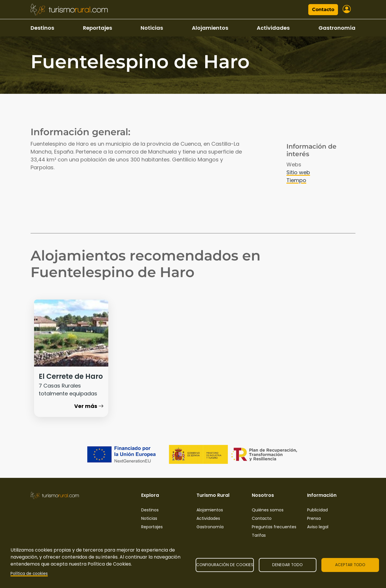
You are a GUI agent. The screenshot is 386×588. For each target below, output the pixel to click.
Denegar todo (287, 565)
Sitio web (298, 172)
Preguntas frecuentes (274, 527)
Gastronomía (337, 28)
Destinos (42, 28)
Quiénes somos (268, 510)
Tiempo (296, 180)
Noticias (152, 28)
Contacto (323, 9)
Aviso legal (318, 527)
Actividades (273, 28)
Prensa (314, 518)
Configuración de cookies (225, 565)
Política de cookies (29, 574)
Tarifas (259, 535)
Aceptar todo (350, 565)
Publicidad (317, 510)
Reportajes (98, 28)
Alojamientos (210, 28)
